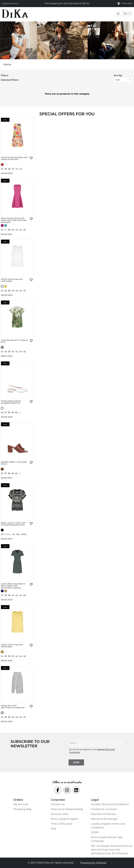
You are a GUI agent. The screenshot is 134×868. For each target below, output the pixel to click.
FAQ (53, 829)
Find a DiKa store (62, 824)
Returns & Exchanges (104, 819)
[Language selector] (127, 14)
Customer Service (10, 3)
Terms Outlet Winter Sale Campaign (107, 839)
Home (7, 64)
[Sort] (123, 80)
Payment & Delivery (103, 814)
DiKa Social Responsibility (67, 809)
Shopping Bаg (22, 809)
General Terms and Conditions (110, 804)
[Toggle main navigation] (118, 14)
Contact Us (58, 804)
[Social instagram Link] (67, 790)
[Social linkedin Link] (76, 790)
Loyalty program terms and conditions (108, 826)
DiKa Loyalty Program (65, 819)
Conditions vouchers (104, 809)
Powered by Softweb (93, 863)
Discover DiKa (60, 814)
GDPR (95, 832)
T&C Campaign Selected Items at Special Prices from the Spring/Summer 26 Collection (112, 850)
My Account (21, 804)
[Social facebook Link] (58, 790)
